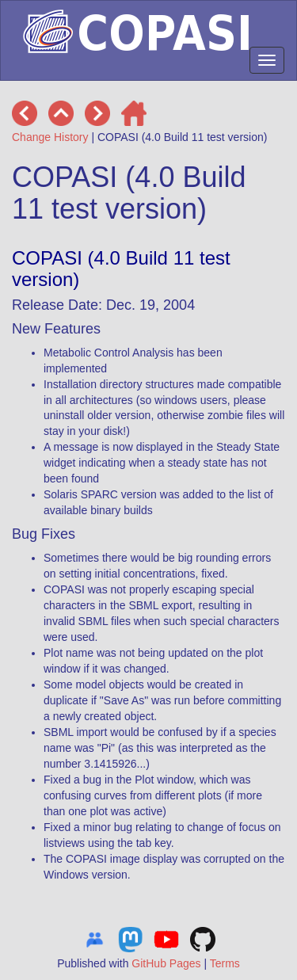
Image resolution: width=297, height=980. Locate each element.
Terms (225, 963)
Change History (50, 137)
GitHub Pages (166, 963)
